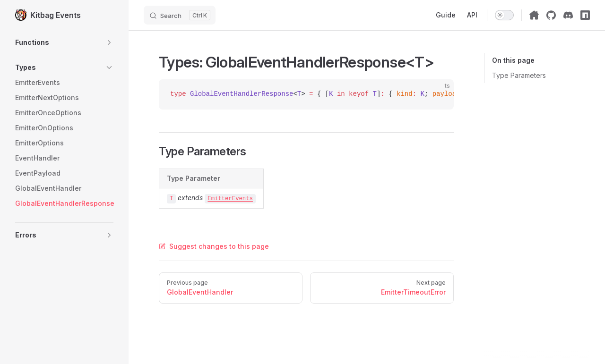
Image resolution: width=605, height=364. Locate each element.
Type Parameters (519, 75)
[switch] (504, 15)
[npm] (585, 15)
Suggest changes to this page (214, 246)
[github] (551, 15)
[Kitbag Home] (534, 15)
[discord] (568, 15)
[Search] (180, 15)
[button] (64, 42)
